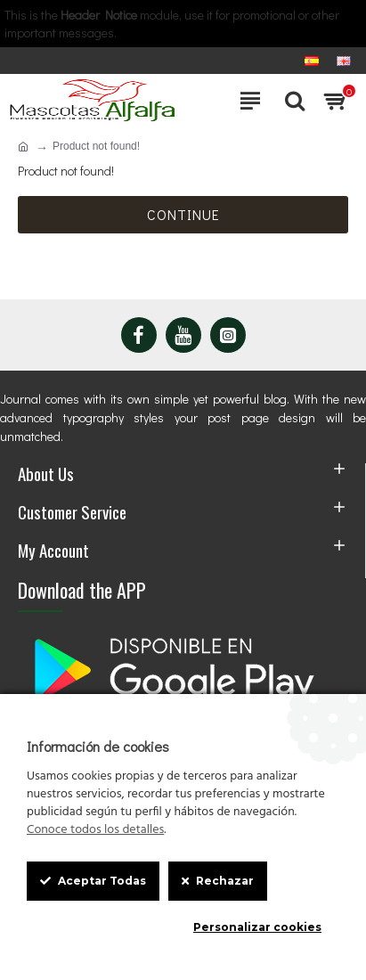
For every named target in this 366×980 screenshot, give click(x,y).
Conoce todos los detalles (95, 830)
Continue (183, 214)
